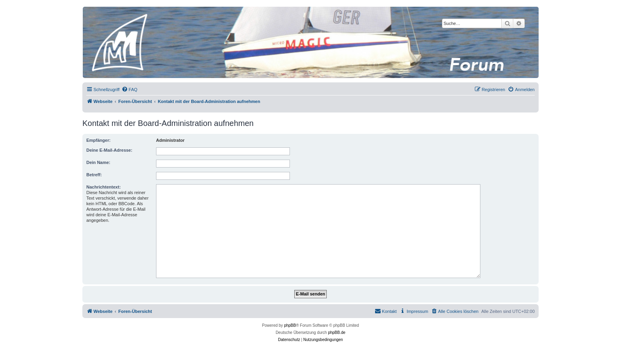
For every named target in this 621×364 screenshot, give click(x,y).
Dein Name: (98, 162)
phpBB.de (337, 333)
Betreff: (94, 175)
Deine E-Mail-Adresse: (109, 150)
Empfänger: (98, 140)
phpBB (290, 325)
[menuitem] (130, 90)
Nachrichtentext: (104, 187)
